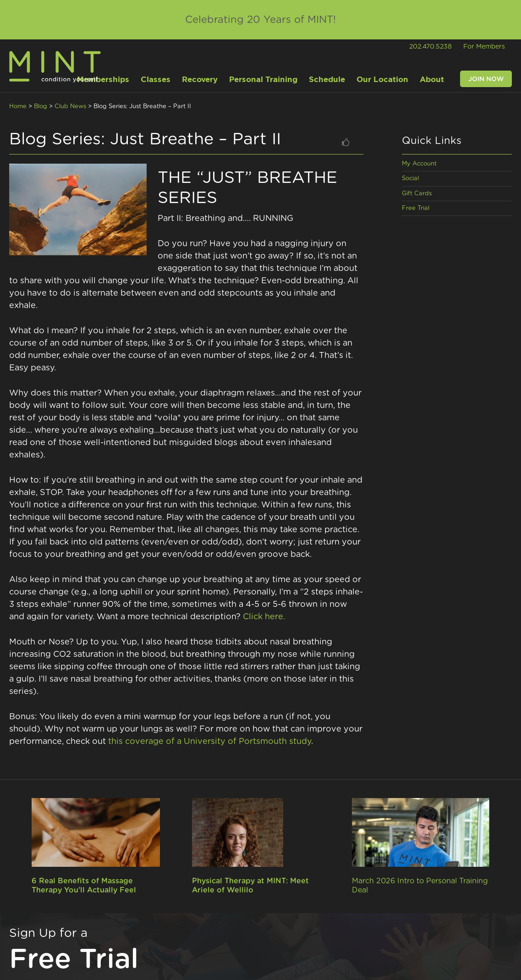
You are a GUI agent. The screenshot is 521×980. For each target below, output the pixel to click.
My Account (419, 164)
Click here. (264, 617)
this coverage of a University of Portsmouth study (210, 742)
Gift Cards (417, 194)
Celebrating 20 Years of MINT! (260, 20)
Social (410, 179)
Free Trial (416, 208)
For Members (484, 47)
